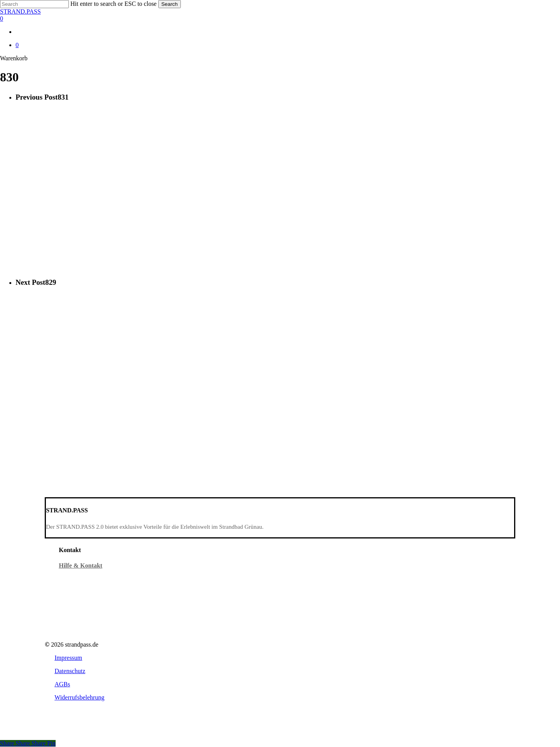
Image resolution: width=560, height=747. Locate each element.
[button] (68, 658)
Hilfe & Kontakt (80, 566)
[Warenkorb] (280, 19)
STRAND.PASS (20, 11)
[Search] (34, 4)
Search (170, 4)
